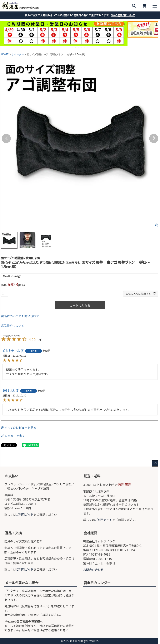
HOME (5, 54)
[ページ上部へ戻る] (156, 463)
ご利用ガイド (25, 514)
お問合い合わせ (93, 570)
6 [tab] (87, 47)
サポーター (18, 54)
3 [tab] (79, 47)
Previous (6, 138)
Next (154, 138)
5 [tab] (85, 47)
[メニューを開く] (155, 6)
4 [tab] (82, 47)
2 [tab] (76, 47)
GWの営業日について (123, 15)
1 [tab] (73, 47)
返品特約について (12, 326)
